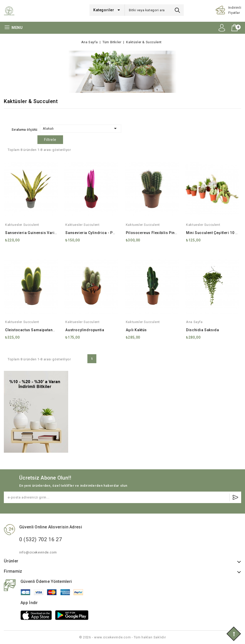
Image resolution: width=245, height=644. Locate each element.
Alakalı (81, 128)
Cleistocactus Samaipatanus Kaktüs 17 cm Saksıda (51, 330)
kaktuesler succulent (22, 225)
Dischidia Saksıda (202, 330)
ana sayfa (194, 322)
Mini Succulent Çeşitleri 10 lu (212, 233)
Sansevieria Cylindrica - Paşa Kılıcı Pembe (104, 233)
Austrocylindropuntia (85, 330)
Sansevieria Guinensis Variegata (35, 233)
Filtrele (50, 140)
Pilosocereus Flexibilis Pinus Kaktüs (159, 233)
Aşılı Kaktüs (136, 330)
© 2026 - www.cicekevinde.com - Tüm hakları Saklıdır (123, 637)
